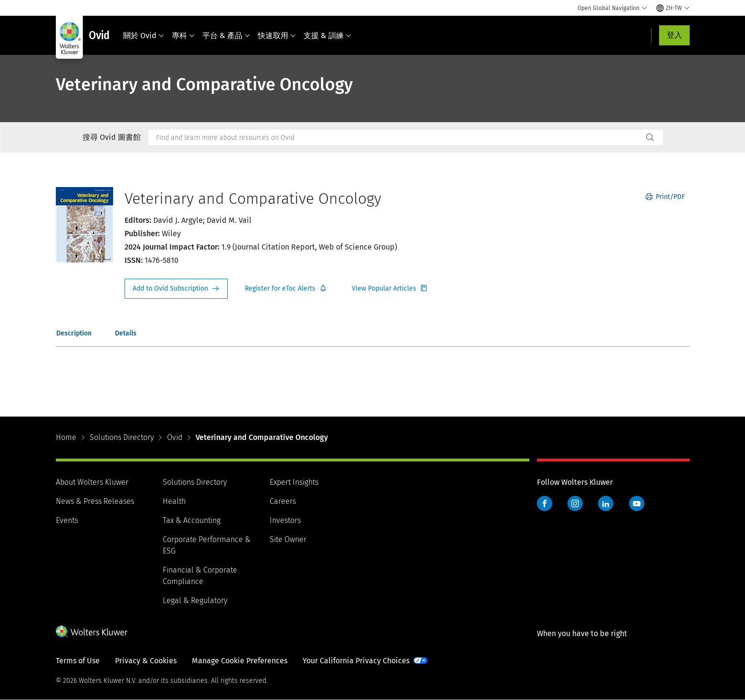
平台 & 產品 (226, 36)
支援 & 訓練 (327, 36)
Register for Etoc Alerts (286, 289)
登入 (674, 35)
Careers (283, 501)
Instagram (575, 503)
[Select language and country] (673, 8)
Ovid (175, 437)
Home (66, 437)
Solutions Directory (122, 437)
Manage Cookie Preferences (240, 661)
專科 (183, 36)
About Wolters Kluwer (92, 482)
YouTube (637, 503)
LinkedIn (606, 503)
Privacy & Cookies (146, 661)
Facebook (545, 503)
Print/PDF (665, 197)
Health (174, 501)
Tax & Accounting (192, 520)
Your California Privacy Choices (356, 661)
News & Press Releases (95, 501)
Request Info (176, 289)
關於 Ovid (144, 36)
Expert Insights (294, 482)
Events (67, 520)
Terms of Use (78, 661)
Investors (285, 520)
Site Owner (288, 539)
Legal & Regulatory (195, 601)
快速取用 (277, 36)
